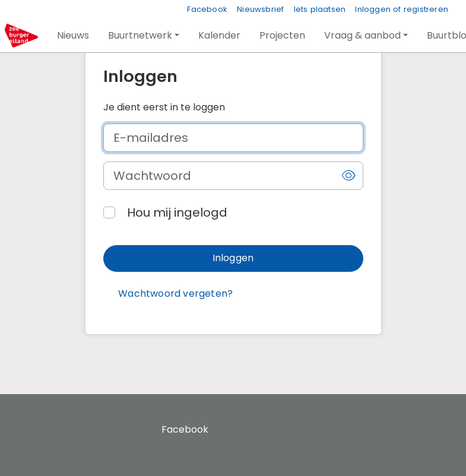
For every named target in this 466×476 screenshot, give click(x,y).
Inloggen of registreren (402, 9)
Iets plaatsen (320, 9)
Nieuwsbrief (260, 9)
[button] (73, 36)
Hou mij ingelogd (177, 212)
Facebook (207, 9)
